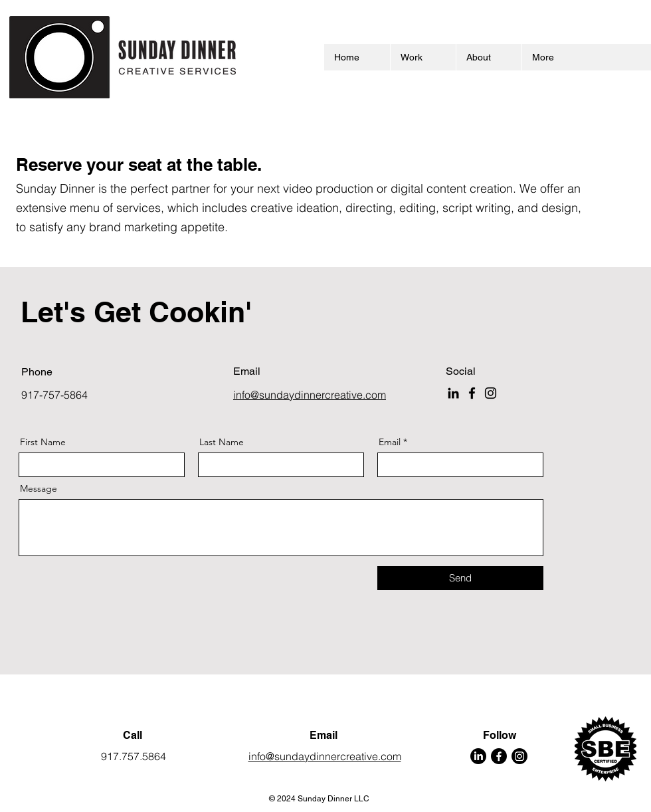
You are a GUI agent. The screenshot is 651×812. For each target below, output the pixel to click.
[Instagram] (491, 393)
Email (390, 442)
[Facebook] (472, 393)
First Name (43, 442)
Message (39, 488)
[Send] (460, 578)
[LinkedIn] (453, 393)
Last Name (222, 442)
